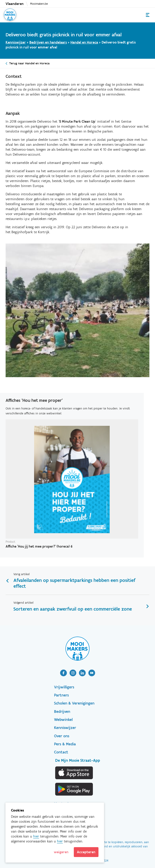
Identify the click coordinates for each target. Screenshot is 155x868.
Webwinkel (63, 720)
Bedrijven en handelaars (48, 42)
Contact (61, 752)
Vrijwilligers (64, 687)
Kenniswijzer (16, 42)
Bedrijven (62, 711)
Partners (61, 695)
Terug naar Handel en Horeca (29, 63)
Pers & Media (65, 744)
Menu (148, 15)
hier (36, 836)
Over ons (62, 736)
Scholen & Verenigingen (74, 703)
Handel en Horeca (84, 42)
